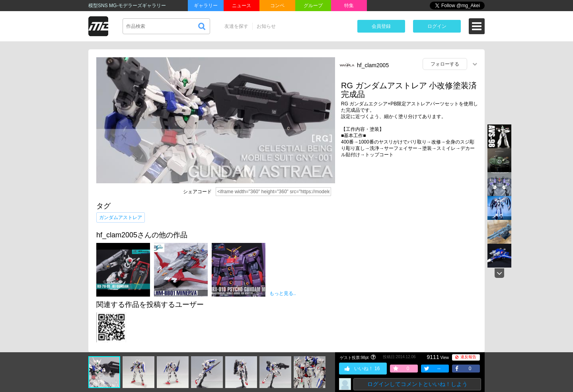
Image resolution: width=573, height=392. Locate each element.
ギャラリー (206, 6)
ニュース (242, 6)
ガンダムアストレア (121, 217)
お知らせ (266, 26)
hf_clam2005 (373, 65)
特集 (349, 6)
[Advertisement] (410, 225)
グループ (313, 6)
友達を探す (236, 26)
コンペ (277, 6)
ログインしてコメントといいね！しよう (417, 384)
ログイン (437, 26)
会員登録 (381, 26)
